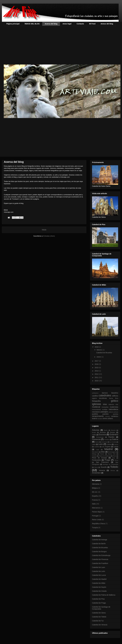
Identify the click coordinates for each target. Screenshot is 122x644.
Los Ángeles (106, 447)
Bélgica (95, 488)
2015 (97, 368)
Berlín (106, 430)
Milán (103, 452)
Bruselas (103, 432)
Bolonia (113, 430)
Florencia (96, 439)
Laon (94, 444)
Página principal (13, 24)
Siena (96, 467)
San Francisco (102, 462)
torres (105, 418)
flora (117, 398)
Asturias (96, 430)
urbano (110, 418)
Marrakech (95, 452)
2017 (97, 361)
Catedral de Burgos (99, 552)
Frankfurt (107, 440)
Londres (97, 447)
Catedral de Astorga (100, 540)
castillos (95, 396)
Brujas (94, 432)
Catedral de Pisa (98, 599)
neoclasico (96, 412)
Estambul (114, 435)
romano (108, 416)
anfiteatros (95, 393)
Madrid (108, 449)
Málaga (94, 454)
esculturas (103, 398)
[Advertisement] (63, 44)
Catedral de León (99, 571)
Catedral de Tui (98, 621)
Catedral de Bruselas (104, 353)
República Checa (99, 524)
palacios (111, 412)
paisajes (104, 412)
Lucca (116, 447)
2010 (97, 381)
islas (105, 404)
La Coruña (113, 442)
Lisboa (109, 444)
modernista (114, 407)
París (114, 456)
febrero (100, 350)
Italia (94, 504)
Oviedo (94, 456)
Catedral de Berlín (99, 544)
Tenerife (104, 467)
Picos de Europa (99, 458)
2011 (97, 377)
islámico (111, 404)
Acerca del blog (51, 24)
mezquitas (105, 407)
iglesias (97, 404)
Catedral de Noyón (99, 587)
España (95, 496)
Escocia (102, 435)
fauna (111, 398)
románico (115, 416)
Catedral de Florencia (100, 559)
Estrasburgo (100, 437)
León (101, 444)
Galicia (115, 439)
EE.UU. (95, 492)
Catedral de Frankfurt (100, 563)
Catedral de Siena (99, 613)
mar (117, 404)
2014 (97, 371)
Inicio (44, 230)
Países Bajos (97, 512)
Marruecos (96, 508)
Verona (113, 471)
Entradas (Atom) (49, 236)
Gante (97, 442)
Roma (116, 460)
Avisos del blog (107, 24)
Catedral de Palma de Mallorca (104, 595)
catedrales (105, 395)
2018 (97, 347)
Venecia (102, 470)
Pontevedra (96, 460)
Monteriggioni (112, 452)
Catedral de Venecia (100, 625)
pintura (116, 412)
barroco (105, 393)
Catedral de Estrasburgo (101, 555)
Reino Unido (97, 520)
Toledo (114, 467)
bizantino (115, 393)
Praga (107, 460)
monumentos (96, 410)
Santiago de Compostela (110, 464)
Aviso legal (67, 24)
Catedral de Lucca (99, 575)
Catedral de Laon (99, 567)
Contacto (80, 24)
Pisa (114, 458)
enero (99, 357)
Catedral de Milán (99, 583)
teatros (95, 418)
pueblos (95, 414)
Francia (95, 500)
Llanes (116, 444)
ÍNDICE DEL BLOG (32, 24)
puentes (106, 414)
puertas (116, 414)
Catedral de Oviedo (99, 591)
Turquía (95, 528)
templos (100, 419)
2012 (97, 374)
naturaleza (113, 409)
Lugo (98, 450)
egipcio (94, 398)
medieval (96, 407)
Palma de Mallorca (105, 456)
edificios (115, 396)
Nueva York (112, 454)
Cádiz (94, 435)
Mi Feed (92, 24)
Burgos (113, 432)
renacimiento (98, 416)
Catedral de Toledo (99, 617)
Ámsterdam (96, 473)
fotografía (96, 401)
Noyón (102, 454)
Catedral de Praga (99, 603)
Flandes (111, 437)
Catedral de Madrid (99, 579)
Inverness (104, 442)
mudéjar (105, 410)
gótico (115, 401)
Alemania (96, 484)
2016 (97, 364)
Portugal (95, 516)
